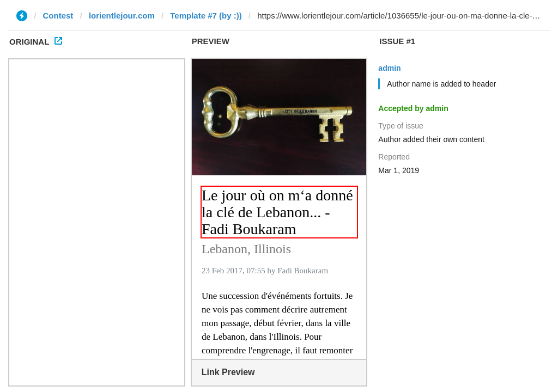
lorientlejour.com (122, 16)
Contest (58, 16)
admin (389, 68)
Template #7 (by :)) (206, 16)
